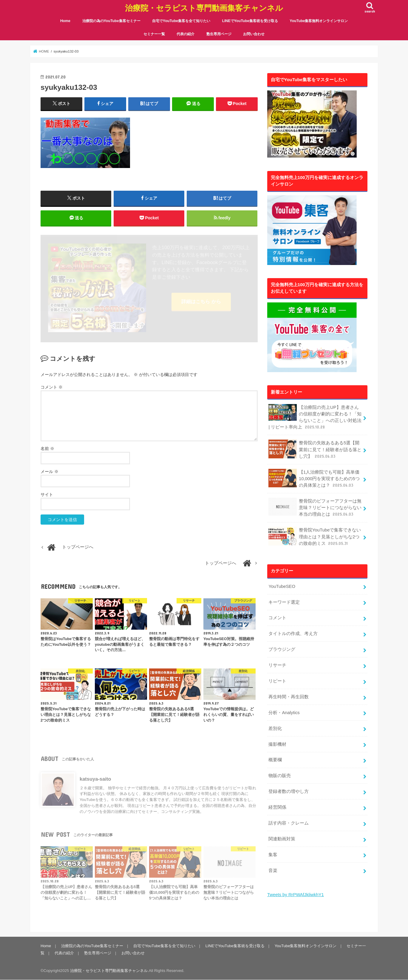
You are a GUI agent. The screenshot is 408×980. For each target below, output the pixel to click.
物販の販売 (280, 776)
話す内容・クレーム (289, 823)
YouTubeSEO (282, 586)
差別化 (275, 728)
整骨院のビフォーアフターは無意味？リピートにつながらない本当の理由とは (315, 507)
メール (50, 471)
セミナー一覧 (154, 34)
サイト (47, 494)
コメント (52, 387)
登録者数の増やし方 (289, 791)
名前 (47, 449)
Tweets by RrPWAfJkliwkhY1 (296, 895)
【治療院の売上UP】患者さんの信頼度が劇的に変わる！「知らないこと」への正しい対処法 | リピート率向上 (315, 417)
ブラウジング (282, 649)
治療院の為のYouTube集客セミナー (111, 21)
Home (65, 21)
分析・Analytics (284, 713)
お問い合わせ (254, 34)
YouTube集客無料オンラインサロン (319, 21)
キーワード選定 (284, 602)
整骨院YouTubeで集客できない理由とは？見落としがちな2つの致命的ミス (315, 536)
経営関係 (277, 807)
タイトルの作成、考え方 (293, 634)
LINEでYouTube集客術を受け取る (250, 21)
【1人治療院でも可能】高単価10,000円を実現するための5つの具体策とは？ (314, 479)
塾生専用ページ (219, 34)
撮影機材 (277, 744)
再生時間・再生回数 (289, 697)
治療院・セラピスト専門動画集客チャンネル (204, 8)
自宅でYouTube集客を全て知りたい (181, 21)
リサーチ (277, 665)
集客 (273, 855)
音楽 (273, 870)
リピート (277, 681)
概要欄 (275, 760)
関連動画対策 (282, 839)
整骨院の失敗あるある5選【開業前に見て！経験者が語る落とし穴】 (315, 449)
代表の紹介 (186, 34)
